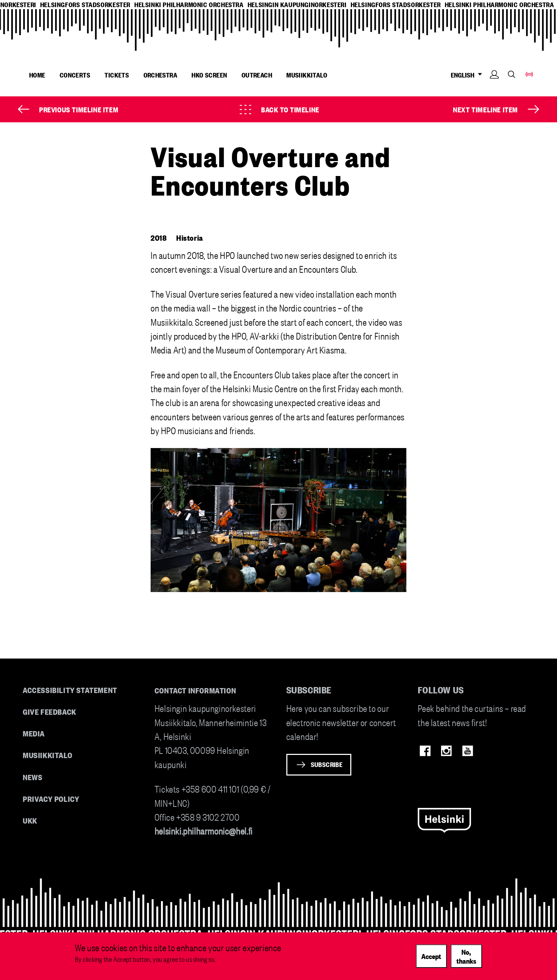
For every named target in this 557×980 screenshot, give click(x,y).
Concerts (75, 75)
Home (37, 75)
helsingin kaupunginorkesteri (297, 4)
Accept (431, 956)
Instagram (446, 751)
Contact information (195, 690)
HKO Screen (209, 75)
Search (512, 74)
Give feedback (50, 711)
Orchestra (161, 75)
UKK (30, 820)
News (33, 777)
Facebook (425, 751)
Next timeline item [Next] (485, 109)
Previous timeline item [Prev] (79, 109)
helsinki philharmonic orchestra (189, 4)
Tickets (117, 75)
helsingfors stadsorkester (85, 4)
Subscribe (327, 764)
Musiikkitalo (307, 75)
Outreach (257, 75)
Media (34, 733)
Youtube (468, 751)
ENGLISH (468, 75)
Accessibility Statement (70, 690)
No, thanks (466, 956)
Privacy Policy (51, 798)
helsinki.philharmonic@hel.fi (204, 830)
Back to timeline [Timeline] (290, 109)
